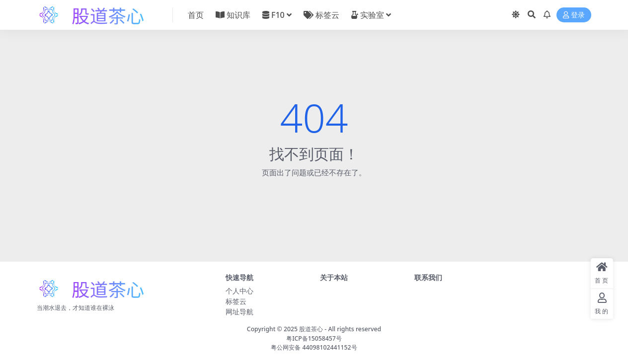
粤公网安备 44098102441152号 (314, 347)
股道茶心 (311, 329)
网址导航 (239, 312)
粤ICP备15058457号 (314, 338)
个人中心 (239, 291)
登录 (574, 15)
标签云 (236, 301)
